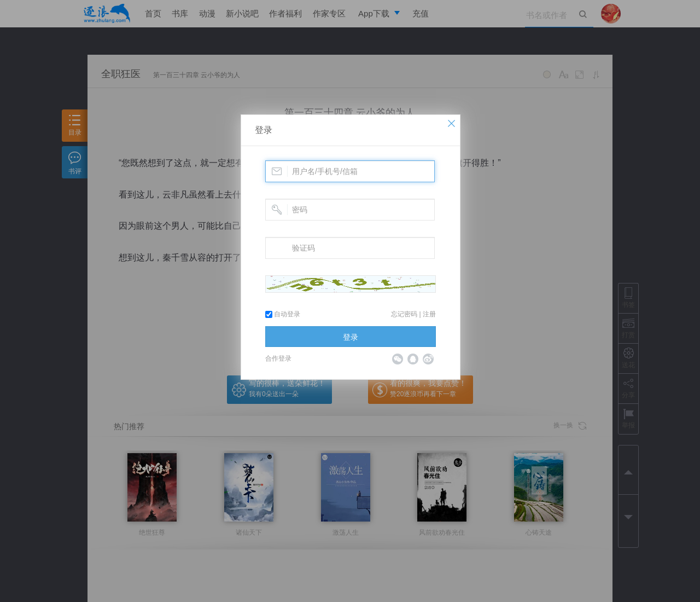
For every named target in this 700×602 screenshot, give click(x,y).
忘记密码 (404, 314)
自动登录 (283, 314)
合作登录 (278, 358)
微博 (428, 359)
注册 (429, 314)
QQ (413, 359)
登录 (264, 130)
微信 (398, 359)
